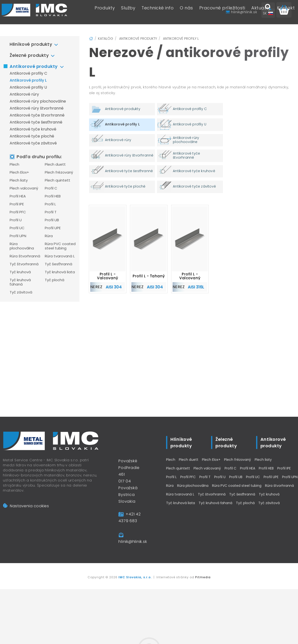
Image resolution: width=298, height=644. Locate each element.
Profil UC (17, 228)
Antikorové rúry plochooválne (38, 101)
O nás (186, 12)
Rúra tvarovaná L (60, 256)
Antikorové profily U (28, 87)
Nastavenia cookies (26, 506)
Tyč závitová (21, 292)
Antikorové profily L (28, 80)
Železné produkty (29, 55)
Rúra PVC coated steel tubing (60, 246)
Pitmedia (203, 577)
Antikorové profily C (28, 73)
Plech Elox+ (19, 172)
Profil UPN (18, 236)
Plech (14, 164)
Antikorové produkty (34, 66)
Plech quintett (58, 180)
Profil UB (52, 220)
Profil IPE (17, 204)
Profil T (51, 212)
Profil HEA (18, 196)
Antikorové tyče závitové (33, 143)
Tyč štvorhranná (24, 264)
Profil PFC (18, 212)
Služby (128, 12)
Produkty (105, 12)
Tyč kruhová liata (60, 272)
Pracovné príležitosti (222, 12)
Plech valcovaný (24, 188)
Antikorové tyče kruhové (33, 129)
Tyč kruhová (20, 272)
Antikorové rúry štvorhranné (37, 108)
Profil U (16, 220)
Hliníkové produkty (31, 44)
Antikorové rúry (24, 94)
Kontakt (286, 12)
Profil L (50, 204)
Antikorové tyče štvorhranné (37, 115)
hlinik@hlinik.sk (133, 542)
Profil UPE (53, 228)
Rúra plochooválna (22, 246)
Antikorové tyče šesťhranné (36, 122)
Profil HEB (53, 196)
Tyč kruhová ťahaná (20, 282)
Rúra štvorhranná (25, 256)
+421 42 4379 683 (130, 517)
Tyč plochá (55, 280)
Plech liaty (19, 180)
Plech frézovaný (59, 172)
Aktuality (261, 12)
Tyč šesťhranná (58, 264)
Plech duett (55, 164)
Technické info (158, 12)
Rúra (49, 236)
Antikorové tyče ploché (32, 136)
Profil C (51, 188)
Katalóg (106, 39)
